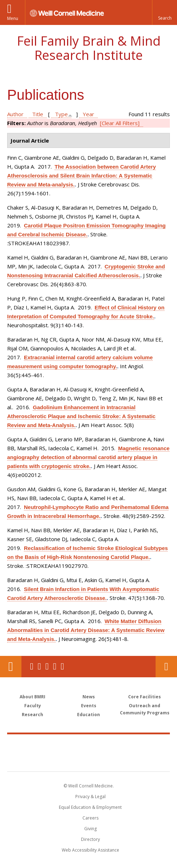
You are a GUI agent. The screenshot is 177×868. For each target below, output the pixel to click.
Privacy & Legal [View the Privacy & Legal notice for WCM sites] (90, 797)
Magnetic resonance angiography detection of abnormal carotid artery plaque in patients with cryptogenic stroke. (88, 457)
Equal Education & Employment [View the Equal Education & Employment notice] (90, 807)
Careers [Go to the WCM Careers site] (90, 818)
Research (32, 715)
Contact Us (166, 667)
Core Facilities (145, 697)
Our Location (11, 667)
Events (89, 706)
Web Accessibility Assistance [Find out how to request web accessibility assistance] (90, 850)
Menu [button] (13, 18)
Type (61, 114)
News (89, 697)
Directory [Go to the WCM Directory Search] (90, 839)
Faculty (33, 706)
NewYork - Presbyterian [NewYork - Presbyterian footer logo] (89, 760)
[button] (165, 12)
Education (88, 715)
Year (88, 114)
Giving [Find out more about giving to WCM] (90, 829)
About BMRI (32, 697)
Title (38, 114)
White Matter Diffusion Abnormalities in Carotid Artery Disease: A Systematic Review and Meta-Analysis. (86, 630)
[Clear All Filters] (120, 123)
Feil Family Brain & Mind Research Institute (89, 48)
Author (15, 114)
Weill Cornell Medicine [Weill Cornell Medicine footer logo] (88, 745)
